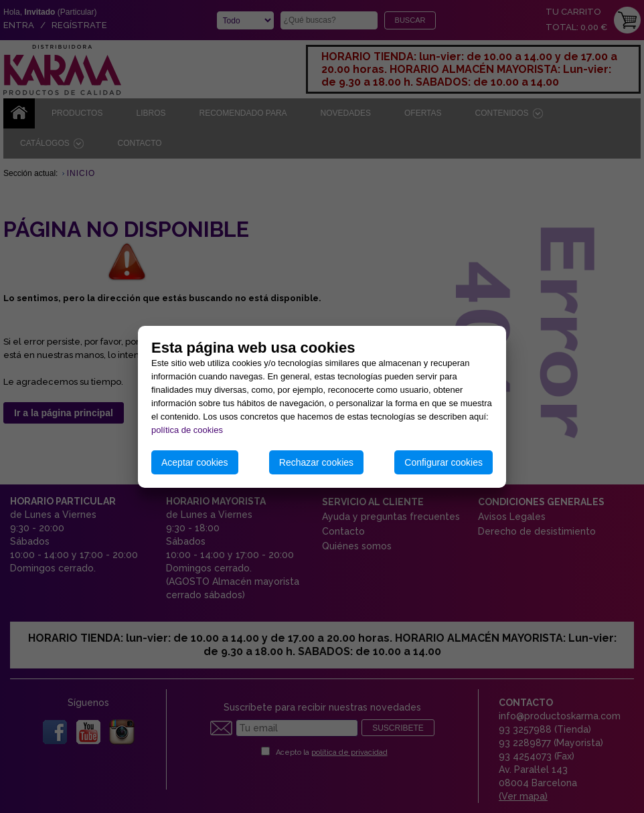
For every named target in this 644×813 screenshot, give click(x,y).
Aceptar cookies (195, 462)
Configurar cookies (444, 462)
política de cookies (187, 430)
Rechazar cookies (316, 462)
